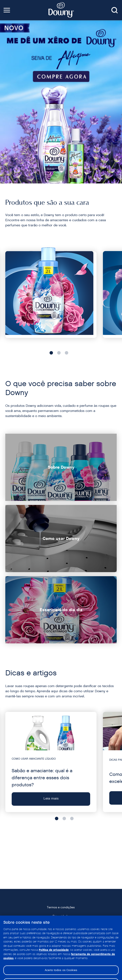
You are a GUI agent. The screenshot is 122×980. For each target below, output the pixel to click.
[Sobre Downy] (61, 467)
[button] (7, 10)
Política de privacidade (54, 954)
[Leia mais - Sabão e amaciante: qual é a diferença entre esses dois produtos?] (51, 762)
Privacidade (61, 916)
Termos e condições (61, 907)
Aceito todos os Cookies (61, 974)
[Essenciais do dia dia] (61, 610)
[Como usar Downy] (61, 539)
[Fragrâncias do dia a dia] (51, 295)
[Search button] (115, 11)
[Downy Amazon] (61, 102)
